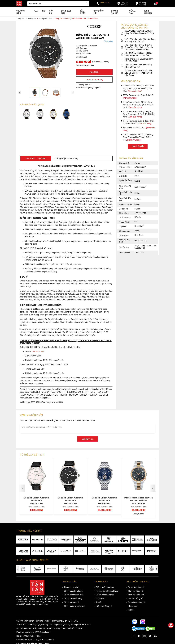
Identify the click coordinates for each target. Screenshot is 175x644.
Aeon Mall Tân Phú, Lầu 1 (138, 129)
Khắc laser (133, 606)
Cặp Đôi (51, 12)
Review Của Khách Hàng (107, 591)
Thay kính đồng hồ (136, 595)
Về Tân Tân (133, 12)
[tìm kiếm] (87, 3)
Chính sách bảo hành (73, 591)
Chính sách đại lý (71, 602)
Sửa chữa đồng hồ (136, 587)
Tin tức (99, 602)
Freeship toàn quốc (85, 85)
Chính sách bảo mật (105, 595)
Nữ (44, 11)
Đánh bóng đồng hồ (137, 602)
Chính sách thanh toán (74, 595)
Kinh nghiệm (148, 12)
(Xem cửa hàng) (135, 91)
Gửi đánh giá (87, 439)
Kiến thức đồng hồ (104, 606)
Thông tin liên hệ (71, 587)
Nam (36, 11)
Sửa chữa (82, 12)
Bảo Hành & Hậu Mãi (36, 158)
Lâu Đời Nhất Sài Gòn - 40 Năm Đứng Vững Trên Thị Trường (136, 54)
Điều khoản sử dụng (105, 587)
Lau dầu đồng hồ (135, 599)
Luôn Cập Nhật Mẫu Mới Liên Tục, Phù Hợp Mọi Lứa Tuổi (138, 40)
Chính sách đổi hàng (73, 599)
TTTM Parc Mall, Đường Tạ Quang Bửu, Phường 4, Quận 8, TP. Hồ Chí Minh (137, 114)
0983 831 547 (105, 2)
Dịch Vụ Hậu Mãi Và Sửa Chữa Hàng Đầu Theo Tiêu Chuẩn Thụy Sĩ (137, 33)
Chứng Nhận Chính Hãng (66, 158)
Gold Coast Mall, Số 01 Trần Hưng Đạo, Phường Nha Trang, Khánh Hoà (137, 137)
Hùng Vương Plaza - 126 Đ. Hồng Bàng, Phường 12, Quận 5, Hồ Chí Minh (137, 105)
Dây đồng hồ (99, 12)
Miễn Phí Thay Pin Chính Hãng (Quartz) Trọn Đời (136, 66)
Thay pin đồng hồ (136, 591)
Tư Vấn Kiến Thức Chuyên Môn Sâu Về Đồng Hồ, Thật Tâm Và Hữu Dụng (136, 73)
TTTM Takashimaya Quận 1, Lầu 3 (137, 97)
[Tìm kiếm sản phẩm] (58, 4)
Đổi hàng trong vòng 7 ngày (89, 88)
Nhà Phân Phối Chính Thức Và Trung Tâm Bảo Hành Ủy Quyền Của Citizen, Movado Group (137, 47)
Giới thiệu (100, 599)
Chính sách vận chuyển (74, 606)
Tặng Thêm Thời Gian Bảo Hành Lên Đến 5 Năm (137, 60)
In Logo (131, 610)
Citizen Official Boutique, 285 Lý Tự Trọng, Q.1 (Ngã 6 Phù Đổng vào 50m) (137, 88)
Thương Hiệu (21, 12)
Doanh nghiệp (115, 12)
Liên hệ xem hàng (94, 80)
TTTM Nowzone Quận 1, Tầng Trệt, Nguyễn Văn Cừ (137, 122)
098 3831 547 (38, 351)
